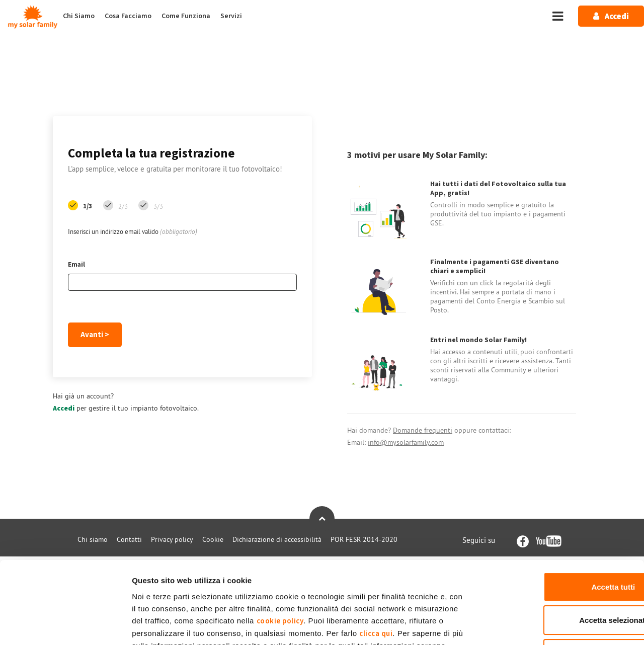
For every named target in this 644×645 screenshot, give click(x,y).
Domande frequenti (423, 430)
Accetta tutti (560, 512)
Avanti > (95, 335)
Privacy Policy (330, 583)
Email (76, 265)
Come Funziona (186, 16)
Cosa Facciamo (128, 16)
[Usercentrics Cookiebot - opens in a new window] (65, 625)
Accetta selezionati (560, 546)
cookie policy (280, 546)
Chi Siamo (79, 16)
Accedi (64, 409)
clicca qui (376, 559)
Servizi (231, 16)
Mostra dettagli (530, 625)
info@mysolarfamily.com (406, 442)
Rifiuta (560, 579)
